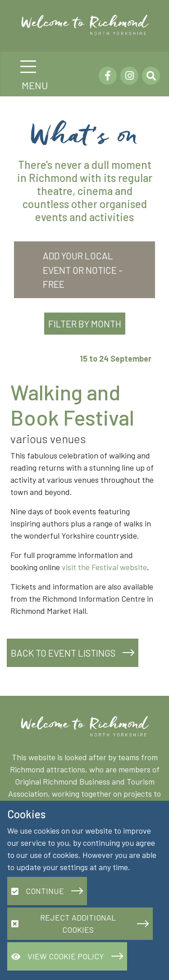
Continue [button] (38, 891)
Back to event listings (63, 653)
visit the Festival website (104, 567)
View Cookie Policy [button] (58, 956)
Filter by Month (85, 324)
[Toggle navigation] (28, 67)
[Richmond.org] (88, 25)
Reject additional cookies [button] (64, 923)
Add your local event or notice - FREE (83, 270)
